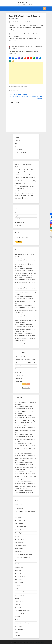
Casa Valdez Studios (21, 527)
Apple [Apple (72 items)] (20, 164)
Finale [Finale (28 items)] (28, 169)
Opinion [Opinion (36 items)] (21, 181)
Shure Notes (18, 626)
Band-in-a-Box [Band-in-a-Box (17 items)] (30, 164)
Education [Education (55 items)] (19, 169)
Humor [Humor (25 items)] (22, 172)
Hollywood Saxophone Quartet (24, 555)
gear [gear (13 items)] (32, 170)
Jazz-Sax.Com (23, 2)
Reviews (17, 147)
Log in (17, 216)
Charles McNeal (20, 530)
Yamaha (19, 372)
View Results (26, 388)
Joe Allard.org (19, 579)
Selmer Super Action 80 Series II (25, 360)
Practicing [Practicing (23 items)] (18, 184)
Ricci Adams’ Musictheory (22, 611)
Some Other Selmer (22, 366)
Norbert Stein (19, 601)
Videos (17, 156)
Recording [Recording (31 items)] (31, 186)
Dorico (17, 536)
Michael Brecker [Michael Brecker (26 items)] (26, 177)
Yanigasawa (20, 375)
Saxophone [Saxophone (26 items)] (18, 189)
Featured (18, 140)
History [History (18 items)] (17, 172)
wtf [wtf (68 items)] (22, 198)
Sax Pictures (19, 620)
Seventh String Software (22, 623)
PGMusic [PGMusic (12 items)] (29, 181)
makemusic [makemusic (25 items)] (31, 175)
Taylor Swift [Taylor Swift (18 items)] (24, 193)
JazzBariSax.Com (20, 576)
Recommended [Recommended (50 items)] (21, 186)
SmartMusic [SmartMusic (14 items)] (28, 191)
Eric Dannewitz (19, 539)
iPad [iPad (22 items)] (26, 172)
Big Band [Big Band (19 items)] (17, 167)
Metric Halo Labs (20, 592)
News (17, 143)
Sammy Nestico (19, 614)
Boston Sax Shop (20, 521)
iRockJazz (18, 561)
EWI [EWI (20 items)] (25, 170)
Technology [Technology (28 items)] (19, 195)
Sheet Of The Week (22, 87)
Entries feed (18, 219)
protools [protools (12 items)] (23, 184)
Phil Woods (18, 607)
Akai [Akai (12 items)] (16, 164)
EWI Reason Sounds (21, 545)
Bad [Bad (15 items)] (24, 164)
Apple (17, 514)
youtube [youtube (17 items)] (26, 198)
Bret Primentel (19, 524)
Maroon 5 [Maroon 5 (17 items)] (17, 177)
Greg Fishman (19, 552)
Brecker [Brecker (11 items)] (22, 167)
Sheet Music (14, 87)
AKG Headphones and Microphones (25, 511)
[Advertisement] (26, 73)
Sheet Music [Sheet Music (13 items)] (25, 189)
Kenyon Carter (19, 583)
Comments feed (19, 222)
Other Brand (20, 381)
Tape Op (17, 632)
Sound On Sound (20, 629)
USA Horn (18, 635)
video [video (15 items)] (31, 195)
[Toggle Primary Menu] (44, 9)
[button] (10, 58)
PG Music (18, 604)
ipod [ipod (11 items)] (29, 172)
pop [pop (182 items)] (34, 181)
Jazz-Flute (18, 570)
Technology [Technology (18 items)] (26, 195)
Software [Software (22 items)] (18, 193)
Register (17, 213)
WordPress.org (19, 225)
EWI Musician (19, 542)
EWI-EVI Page (19, 548)
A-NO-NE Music (19, 505)
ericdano (22, 22)
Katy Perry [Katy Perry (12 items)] (22, 175)
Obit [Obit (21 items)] (16, 181)
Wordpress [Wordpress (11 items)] (17, 198)
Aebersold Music (20, 508)
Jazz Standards (19, 564)
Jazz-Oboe (18, 573)
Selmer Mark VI (21, 357)
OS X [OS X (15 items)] (25, 181)
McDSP (17, 589)
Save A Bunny (19, 617)
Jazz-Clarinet (19, 567)
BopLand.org (19, 517)
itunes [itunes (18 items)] (32, 172)
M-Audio (17, 586)
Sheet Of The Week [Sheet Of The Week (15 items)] (20, 191)
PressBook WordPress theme (37, 642)
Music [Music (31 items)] (33, 177)
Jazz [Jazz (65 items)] (17, 175)
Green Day (13, 90)
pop (18, 90)
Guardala (19, 369)
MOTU (17, 598)
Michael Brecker (20, 595)
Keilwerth (19, 378)
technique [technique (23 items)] (31, 193)
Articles (17, 137)
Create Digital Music (21, 533)
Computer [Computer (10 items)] (27, 167)
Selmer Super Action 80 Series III (26, 363)
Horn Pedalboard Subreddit (23, 558)
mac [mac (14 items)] (26, 175)
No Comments (31, 22)
